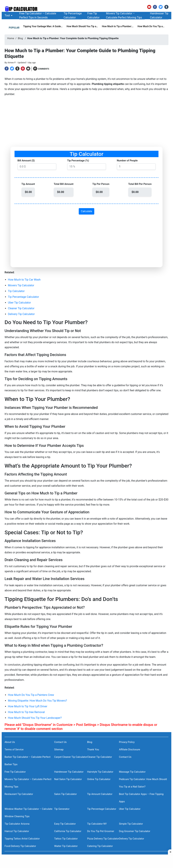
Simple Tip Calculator (131, 824)
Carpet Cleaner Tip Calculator (71, 757)
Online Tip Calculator (99, 779)
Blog (21, 38)
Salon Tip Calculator (66, 794)
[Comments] (41, 69)
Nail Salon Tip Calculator (68, 779)
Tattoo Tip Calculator (66, 839)
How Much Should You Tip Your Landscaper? (35, 718)
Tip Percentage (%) (78, 161)
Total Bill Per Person (140, 184)
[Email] (28, 69)
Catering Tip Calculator (100, 846)
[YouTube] (149, 7)
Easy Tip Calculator (65, 824)
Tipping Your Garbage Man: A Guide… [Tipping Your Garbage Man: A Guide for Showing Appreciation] (43, 26)
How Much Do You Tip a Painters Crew (31, 695)
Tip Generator (62, 809)
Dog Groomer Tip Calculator (135, 831)
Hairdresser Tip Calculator (69, 772)
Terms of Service (14, 749)
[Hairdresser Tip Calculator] (159, 16)
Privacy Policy (127, 742)
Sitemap (59, 749)
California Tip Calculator (68, 831)
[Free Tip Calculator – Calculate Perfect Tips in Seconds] (39, 16)
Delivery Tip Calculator (21, 314)
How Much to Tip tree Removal (26, 712)
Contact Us (60, 742)
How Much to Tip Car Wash (24, 280)
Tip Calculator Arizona (17, 824)
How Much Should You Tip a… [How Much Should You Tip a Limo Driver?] (82, 26)
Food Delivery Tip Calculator (20, 846)
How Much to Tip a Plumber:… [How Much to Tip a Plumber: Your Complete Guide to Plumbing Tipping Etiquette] (118, 26)
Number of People (127, 161)
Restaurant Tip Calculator (19, 794)
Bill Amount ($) (26, 161)
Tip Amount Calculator (100, 794)
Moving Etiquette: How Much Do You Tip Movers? (37, 701)
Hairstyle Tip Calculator (100, 772)
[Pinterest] (23, 69)
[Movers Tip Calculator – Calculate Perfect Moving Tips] (125, 16)
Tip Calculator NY (97, 824)
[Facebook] (155, 7)
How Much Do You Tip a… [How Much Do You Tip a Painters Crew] (151, 26)
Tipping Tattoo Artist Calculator (22, 839)
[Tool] (7, 16)
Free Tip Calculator (15, 772)
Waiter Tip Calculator (66, 846)
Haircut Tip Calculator (17, 831)
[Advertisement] (86, 123)
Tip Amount (28, 184)
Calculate (87, 211)
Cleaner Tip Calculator (21, 308)
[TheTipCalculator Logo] (21, 9)
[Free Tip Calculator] (94, 16)
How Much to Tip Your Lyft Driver (28, 706)
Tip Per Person (101, 184)
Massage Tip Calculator (132, 772)
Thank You (93, 749)
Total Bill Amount (64, 184)
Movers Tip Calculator (21, 285)
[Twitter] (161, 7)
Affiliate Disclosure (129, 749)
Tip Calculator (16, 291)
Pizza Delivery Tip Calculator (103, 839)
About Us (10, 742)
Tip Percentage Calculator (23, 297)
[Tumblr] (166, 7)
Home (11, 38)
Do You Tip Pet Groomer (101, 831)
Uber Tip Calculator (19, 303)
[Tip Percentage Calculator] (73, 16)
